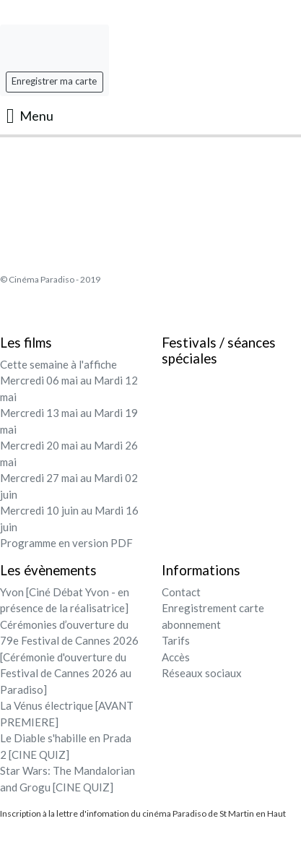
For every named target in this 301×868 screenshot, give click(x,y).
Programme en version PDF (66, 543)
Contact (181, 592)
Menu (30, 116)
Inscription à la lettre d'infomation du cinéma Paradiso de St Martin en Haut (143, 813)
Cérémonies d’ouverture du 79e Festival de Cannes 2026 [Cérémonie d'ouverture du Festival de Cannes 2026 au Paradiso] (69, 657)
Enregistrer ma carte (54, 81)
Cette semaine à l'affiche (58, 364)
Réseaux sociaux (202, 673)
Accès (176, 657)
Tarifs (176, 640)
